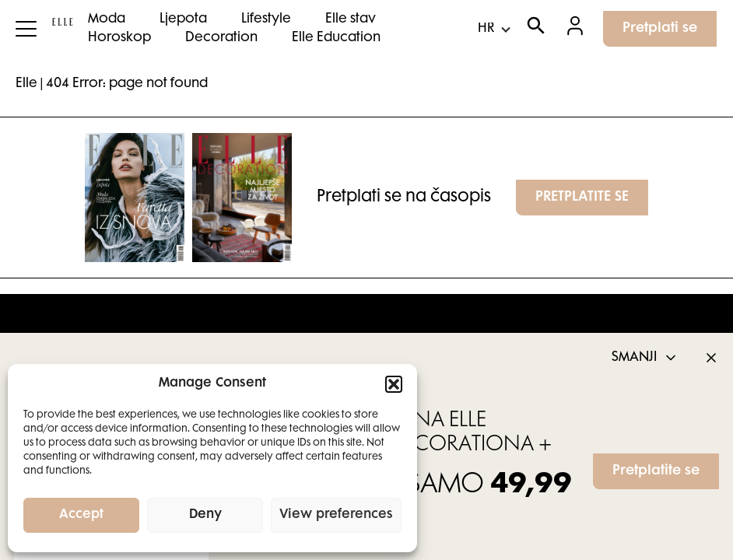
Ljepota (183, 19)
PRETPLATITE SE (582, 198)
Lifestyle (266, 19)
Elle (26, 84)
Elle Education (336, 38)
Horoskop (119, 38)
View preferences (336, 515)
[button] (394, 384)
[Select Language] (493, 29)
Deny (205, 515)
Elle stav (351, 19)
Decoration (221, 38)
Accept (81, 515)
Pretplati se (660, 29)
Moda (107, 19)
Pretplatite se (656, 471)
